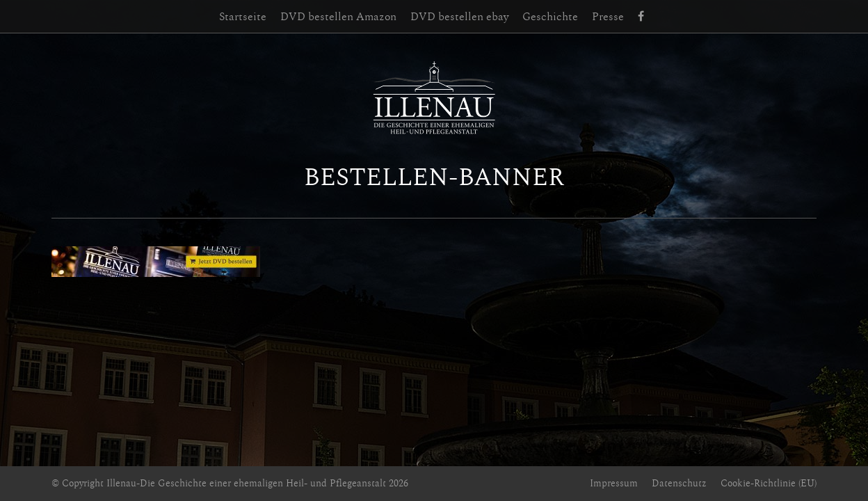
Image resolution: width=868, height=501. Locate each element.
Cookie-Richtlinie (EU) (769, 483)
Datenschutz (679, 483)
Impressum (614, 483)
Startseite (243, 17)
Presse (608, 17)
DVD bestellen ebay (459, 17)
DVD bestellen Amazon (338, 17)
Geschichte (550, 17)
